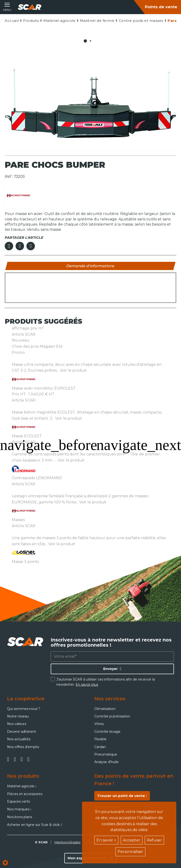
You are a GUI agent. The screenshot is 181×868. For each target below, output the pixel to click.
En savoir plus (87, 685)
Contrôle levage (107, 732)
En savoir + (106, 840)
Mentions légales (67, 842)
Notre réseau (18, 716)
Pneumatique (106, 754)
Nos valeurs (17, 724)
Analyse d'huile (106, 762)
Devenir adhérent (22, 732)
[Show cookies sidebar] (5, 863)
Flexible (100, 739)
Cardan (100, 747)
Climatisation (105, 709)
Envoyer (110, 669)
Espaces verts (19, 801)
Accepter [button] (132, 840)
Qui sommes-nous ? (24, 709)
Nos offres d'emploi (23, 747)
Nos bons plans (20, 817)
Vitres (99, 724)
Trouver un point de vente (122, 796)
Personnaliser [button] (130, 852)
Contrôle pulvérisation (112, 716)
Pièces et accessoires (25, 794)
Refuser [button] (154, 840)
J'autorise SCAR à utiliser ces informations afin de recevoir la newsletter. (106, 682)
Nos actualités (19, 739)
